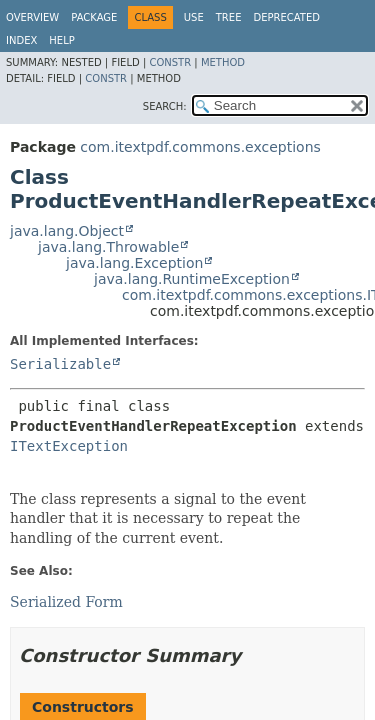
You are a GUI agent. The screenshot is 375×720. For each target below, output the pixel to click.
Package (94, 17)
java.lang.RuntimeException (192, 279)
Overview (32, 17)
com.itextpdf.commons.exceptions (200, 147)
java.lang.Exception (134, 263)
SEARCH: (165, 106)
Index (21, 40)
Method (223, 62)
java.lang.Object (67, 231)
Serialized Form (66, 602)
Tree (229, 17)
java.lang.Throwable (108, 247)
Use (194, 17)
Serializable (60, 364)
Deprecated (286, 17)
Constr (170, 62)
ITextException (69, 446)
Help (61, 40)
